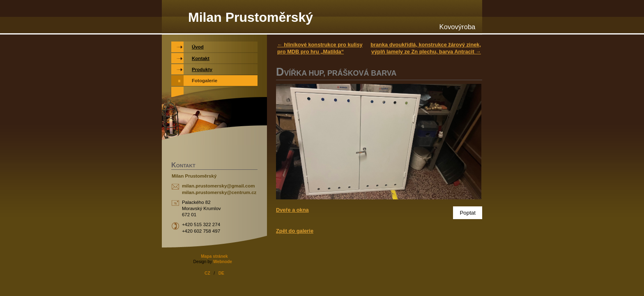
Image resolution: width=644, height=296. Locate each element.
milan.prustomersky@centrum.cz (219, 192)
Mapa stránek (214, 256)
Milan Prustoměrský (251, 17)
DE (221, 273)
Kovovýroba (458, 27)
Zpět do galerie (295, 231)
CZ (207, 273)
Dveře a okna (292, 210)
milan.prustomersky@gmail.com (218, 186)
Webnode (223, 262)
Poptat (468, 213)
